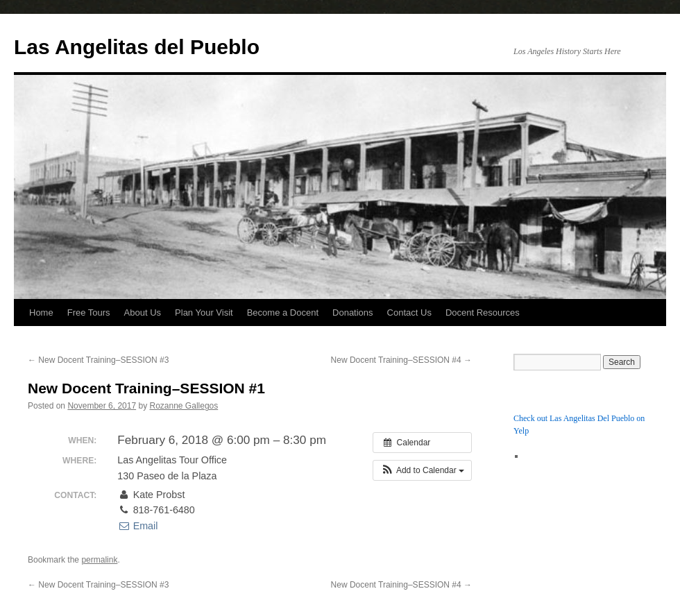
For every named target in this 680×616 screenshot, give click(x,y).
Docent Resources (483, 313)
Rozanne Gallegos (184, 406)
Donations (353, 313)
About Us (143, 313)
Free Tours (89, 313)
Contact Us (409, 313)
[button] (422, 470)
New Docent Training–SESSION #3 (98, 360)
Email (137, 526)
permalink (99, 560)
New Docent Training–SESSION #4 (401, 360)
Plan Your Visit (204, 313)
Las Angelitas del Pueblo (137, 47)
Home (41, 313)
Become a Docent (283, 313)
